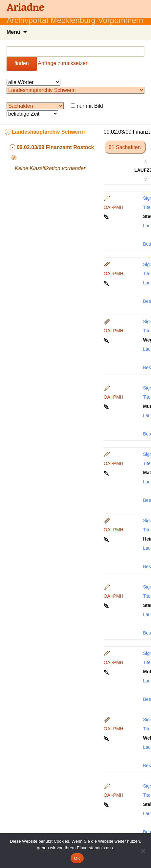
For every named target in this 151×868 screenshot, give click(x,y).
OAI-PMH (114, 207)
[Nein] (143, 851)
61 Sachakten (125, 147)
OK (77, 858)
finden (22, 63)
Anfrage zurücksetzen (63, 63)
